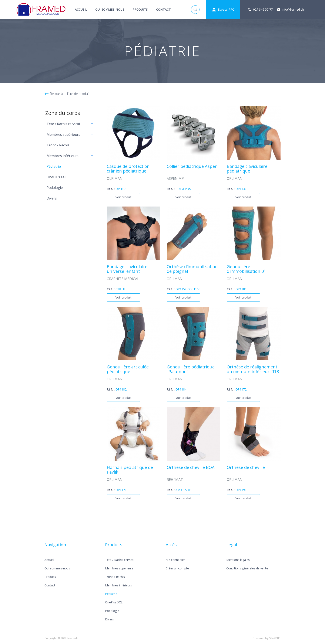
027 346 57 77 (263, 9)
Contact (163, 9)
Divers (52, 198)
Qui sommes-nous (110, 9)
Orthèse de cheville (246, 468)
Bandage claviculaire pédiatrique (247, 169)
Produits (140, 9)
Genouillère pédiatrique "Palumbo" (191, 369)
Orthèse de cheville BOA (191, 468)
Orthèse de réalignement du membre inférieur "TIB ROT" (253, 370)
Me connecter (175, 560)
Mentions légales (238, 560)
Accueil (81, 9)
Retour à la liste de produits (71, 94)
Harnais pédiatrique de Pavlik (130, 470)
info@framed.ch (293, 9)
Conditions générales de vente (247, 568)
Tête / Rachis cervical (63, 124)
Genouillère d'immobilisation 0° (246, 269)
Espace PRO (226, 9)
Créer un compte (177, 568)
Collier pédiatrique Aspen (192, 167)
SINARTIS (275, 638)
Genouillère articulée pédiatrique (128, 369)
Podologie (55, 188)
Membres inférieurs (63, 156)
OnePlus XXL (57, 177)
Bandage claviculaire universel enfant (127, 269)
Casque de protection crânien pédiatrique (128, 169)
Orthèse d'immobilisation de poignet (192, 269)
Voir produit (123, 197)
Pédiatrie (54, 166)
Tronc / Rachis (58, 145)
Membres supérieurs (63, 134)
